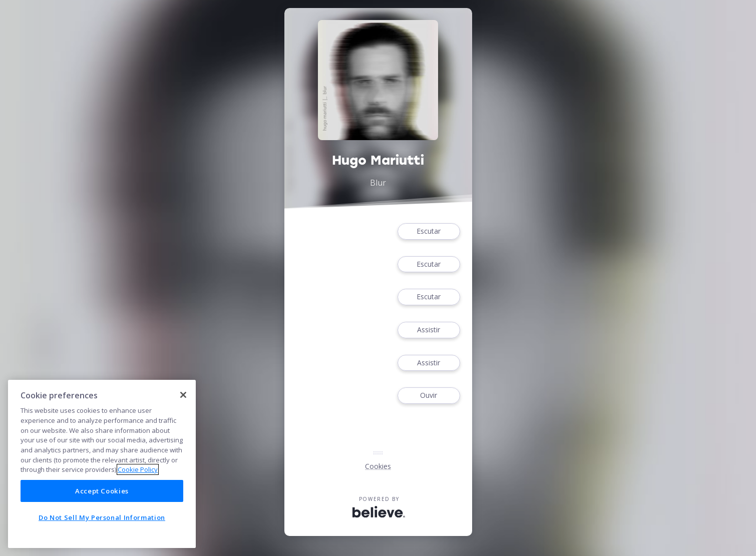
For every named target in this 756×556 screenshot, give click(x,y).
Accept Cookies (102, 491)
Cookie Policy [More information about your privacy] (138, 469)
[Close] (183, 395)
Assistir (429, 330)
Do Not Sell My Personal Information (102, 517)
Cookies (378, 466)
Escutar (429, 231)
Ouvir (429, 396)
